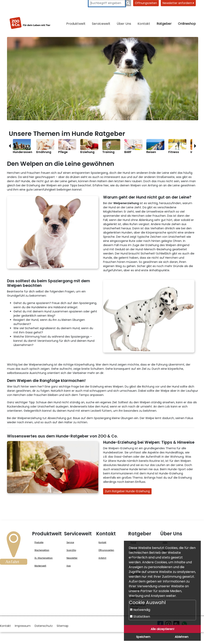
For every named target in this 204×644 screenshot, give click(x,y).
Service (70, 542)
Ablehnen (182, 637)
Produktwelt (76, 24)
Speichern (143, 637)
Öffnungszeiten (146, 3)
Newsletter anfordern (178, 3)
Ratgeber (164, 24)
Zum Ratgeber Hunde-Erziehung (127, 491)
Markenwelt (40, 566)
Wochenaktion (42, 550)
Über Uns (124, 24)
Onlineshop (187, 24)
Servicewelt (101, 24)
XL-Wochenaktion (44, 558)
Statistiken (140, 617)
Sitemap (63, 626)
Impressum (23, 626)
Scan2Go (71, 550)
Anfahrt (102, 558)
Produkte (39, 542)
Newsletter (72, 558)
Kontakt (144, 24)
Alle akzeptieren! (162, 629)
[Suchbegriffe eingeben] (107, 3)
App (69, 566)
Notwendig (140, 610)
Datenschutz (44, 626)
